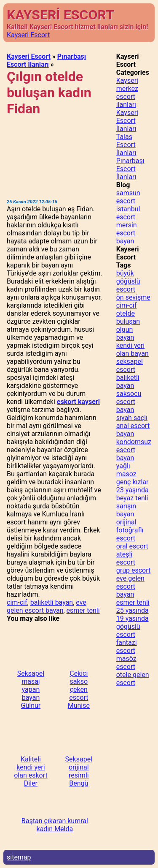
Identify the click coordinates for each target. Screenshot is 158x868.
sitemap (19, 857)
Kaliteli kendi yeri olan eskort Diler (31, 771)
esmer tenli (83, 610)
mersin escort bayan (127, 233)
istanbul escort (128, 213)
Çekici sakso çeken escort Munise (79, 689)
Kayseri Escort (28, 35)
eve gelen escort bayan (47, 606)
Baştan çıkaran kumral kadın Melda (55, 825)
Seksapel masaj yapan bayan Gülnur (31, 689)
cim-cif (17, 602)
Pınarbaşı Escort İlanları (46, 60)
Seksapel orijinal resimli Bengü (79, 771)
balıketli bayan (52, 602)
